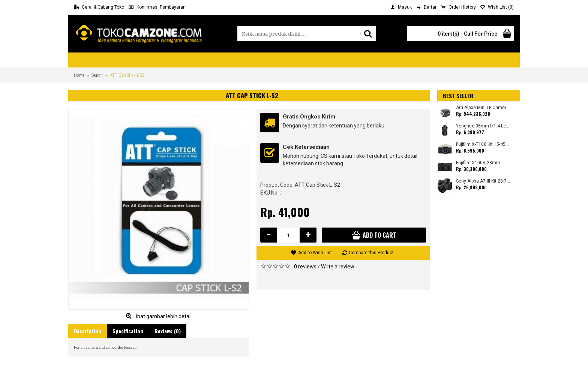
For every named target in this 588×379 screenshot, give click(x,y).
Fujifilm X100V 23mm (478, 163)
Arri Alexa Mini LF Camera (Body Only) (483, 108)
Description (88, 331)
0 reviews (305, 267)
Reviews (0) (168, 331)
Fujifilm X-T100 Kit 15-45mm (483, 145)
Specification (128, 331)
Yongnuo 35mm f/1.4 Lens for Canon (483, 126)
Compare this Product (371, 253)
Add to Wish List (315, 253)
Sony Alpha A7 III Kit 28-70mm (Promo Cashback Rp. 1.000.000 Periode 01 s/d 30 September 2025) (483, 181)
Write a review (338, 267)
